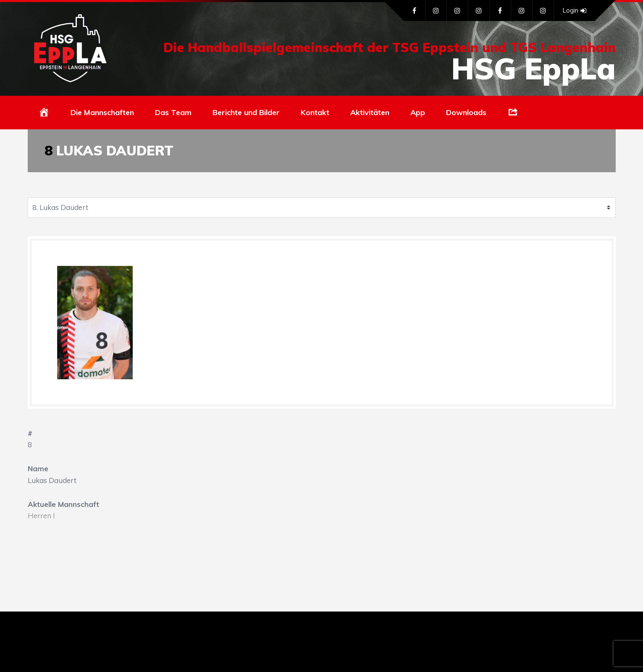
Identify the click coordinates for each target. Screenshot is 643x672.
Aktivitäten (370, 112)
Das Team (173, 112)
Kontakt (315, 112)
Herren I (41, 516)
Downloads (466, 112)
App (418, 112)
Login (574, 10)
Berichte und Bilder (246, 112)
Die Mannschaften (102, 112)
